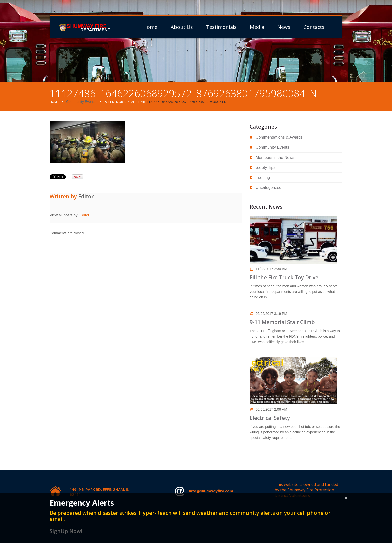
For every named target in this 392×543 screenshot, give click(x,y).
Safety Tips (266, 167)
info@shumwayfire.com (204, 491)
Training (263, 177)
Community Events (81, 102)
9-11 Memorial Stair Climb (125, 102)
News (284, 27)
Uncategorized (269, 187)
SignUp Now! (66, 531)
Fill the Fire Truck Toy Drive (284, 277)
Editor (86, 196)
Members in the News (275, 157)
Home (150, 27)
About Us (182, 27)
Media (257, 27)
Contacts (314, 27)
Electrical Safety (270, 418)
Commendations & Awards (279, 137)
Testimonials (221, 27)
